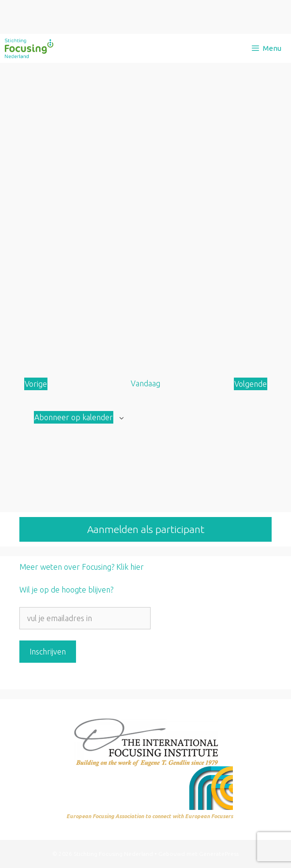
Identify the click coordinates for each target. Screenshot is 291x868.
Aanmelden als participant (146, 529)
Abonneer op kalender (74, 417)
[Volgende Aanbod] (251, 384)
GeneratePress (219, 854)
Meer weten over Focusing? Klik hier (82, 567)
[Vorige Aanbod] (36, 384)
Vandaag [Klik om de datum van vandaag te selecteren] (145, 383)
